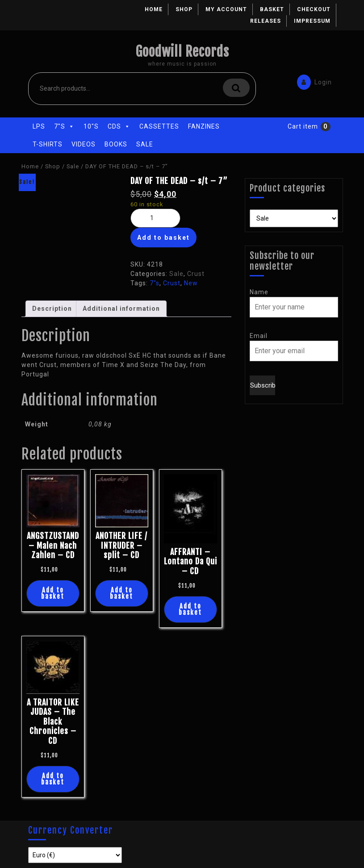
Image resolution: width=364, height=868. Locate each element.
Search (236, 88)
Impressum (312, 21)
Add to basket (163, 238)
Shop (184, 9)
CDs (119, 126)
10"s (91, 126)
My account (226, 9)
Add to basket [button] (53, 593)
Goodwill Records (182, 52)
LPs (39, 126)
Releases (266, 21)
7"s (64, 126)
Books (116, 144)
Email (259, 336)
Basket (272, 9)
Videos (84, 144)
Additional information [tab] (121, 309)
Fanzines (204, 126)
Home (154, 9)
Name (259, 292)
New (191, 283)
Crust (196, 274)
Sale (145, 144)
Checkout (314, 9)
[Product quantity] (155, 218)
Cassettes (159, 126)
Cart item (303, 126)
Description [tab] (52, 309)
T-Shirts (48, 144)
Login (312, 81)
